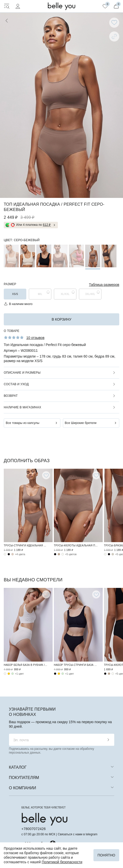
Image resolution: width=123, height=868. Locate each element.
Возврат (11, 396)
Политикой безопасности (62, 862)
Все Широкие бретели (81, 423)
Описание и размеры (22, 373)
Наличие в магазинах (22, 407)
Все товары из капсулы (23, 423)
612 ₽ (47, 225)
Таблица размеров (104, 285)
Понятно (106, 855)
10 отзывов (35, 338)
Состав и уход (16, 384)
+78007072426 (34, 829)
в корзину (61, 319)
